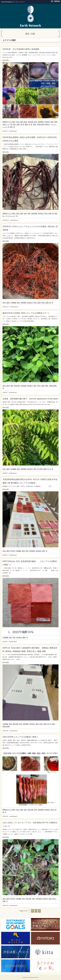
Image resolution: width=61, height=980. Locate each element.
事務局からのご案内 (9, 122)
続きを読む (6, 60)
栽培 (52, 122)
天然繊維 (13, 303)
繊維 (26, 124)
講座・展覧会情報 (39, 124)
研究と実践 (16, 124)
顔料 (11, 127)
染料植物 (41, 122)
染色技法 (47, 122)
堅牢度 (13, 551)
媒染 (25, 122)
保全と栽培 (20, 122)
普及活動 (31, 122)
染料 (36, 122)
